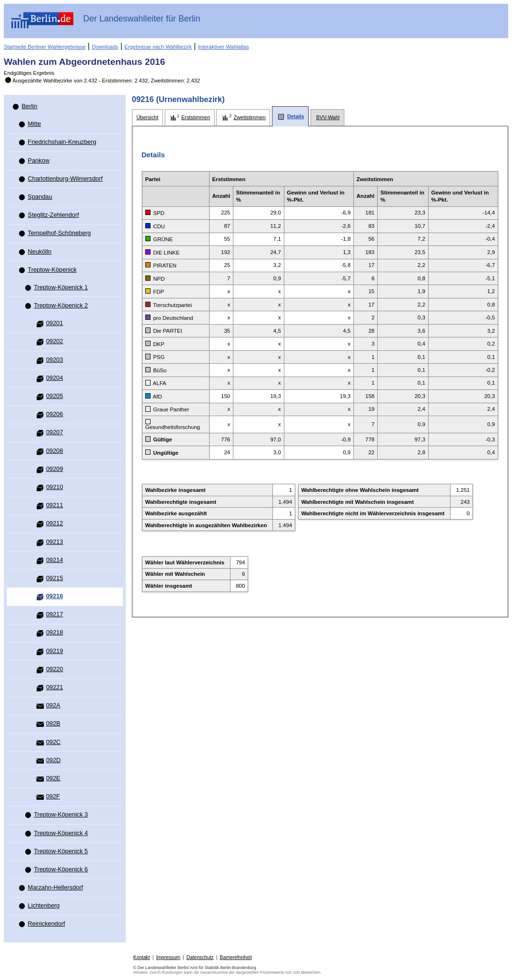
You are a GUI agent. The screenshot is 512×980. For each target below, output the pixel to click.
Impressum (168, 957)
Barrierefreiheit (236, 957)
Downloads (105, 47)
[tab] (147, 117)
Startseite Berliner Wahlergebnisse (45, 47)
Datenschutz (200, 957)
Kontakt (142, 957)
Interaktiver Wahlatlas (224, 47)
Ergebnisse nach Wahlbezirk (158, 47)
